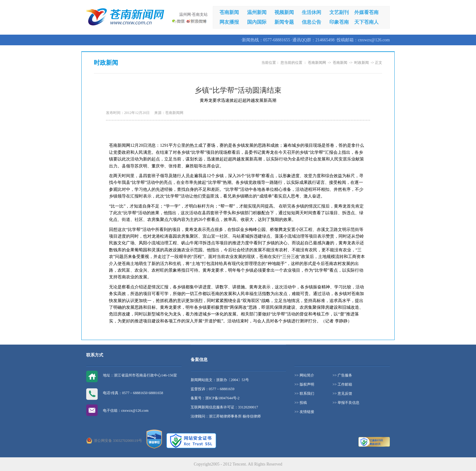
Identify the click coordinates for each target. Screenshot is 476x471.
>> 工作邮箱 (343, 384)
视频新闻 (284, 12)
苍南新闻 (229, 12)
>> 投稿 (301, 403)
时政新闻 (362, 63)
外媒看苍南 (366, 12)
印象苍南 (339, 22)
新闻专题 (284, 22)
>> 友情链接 (304, 412)
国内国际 (257, 22)
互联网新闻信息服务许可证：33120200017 (224, 407)
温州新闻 (257, 12)
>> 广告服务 (343, 375)
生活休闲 (311, 12)
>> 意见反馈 (343, 394)
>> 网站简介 (304, 375)
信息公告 (311, 22)
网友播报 (229, 22)
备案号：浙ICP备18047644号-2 (215, 398)
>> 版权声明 (304, 384)
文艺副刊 (339, 12)
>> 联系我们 (304, 394)
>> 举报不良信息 (346, 403)
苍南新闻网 (317, 63)
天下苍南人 (366, 22)
